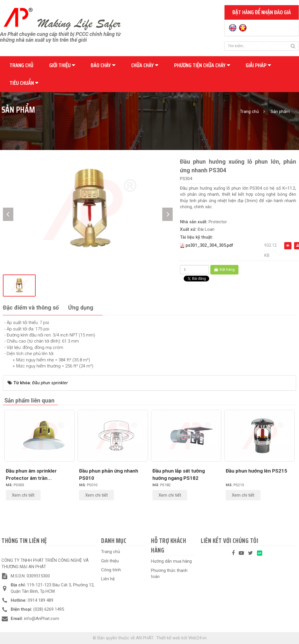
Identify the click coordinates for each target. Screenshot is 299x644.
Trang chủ (21, 65)
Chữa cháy (145, 65)
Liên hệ (108, 579)
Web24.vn (197, 638)
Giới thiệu (62, 65)
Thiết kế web (168, 638)
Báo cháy (103, 65)
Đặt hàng (224, 269)
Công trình (111, 570)
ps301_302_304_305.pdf (209, 245)
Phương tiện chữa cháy (202, 65)
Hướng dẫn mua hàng (171, 561)
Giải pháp (258, 65)
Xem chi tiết (23, 495)
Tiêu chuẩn (24, 83)
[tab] (31, 308)
